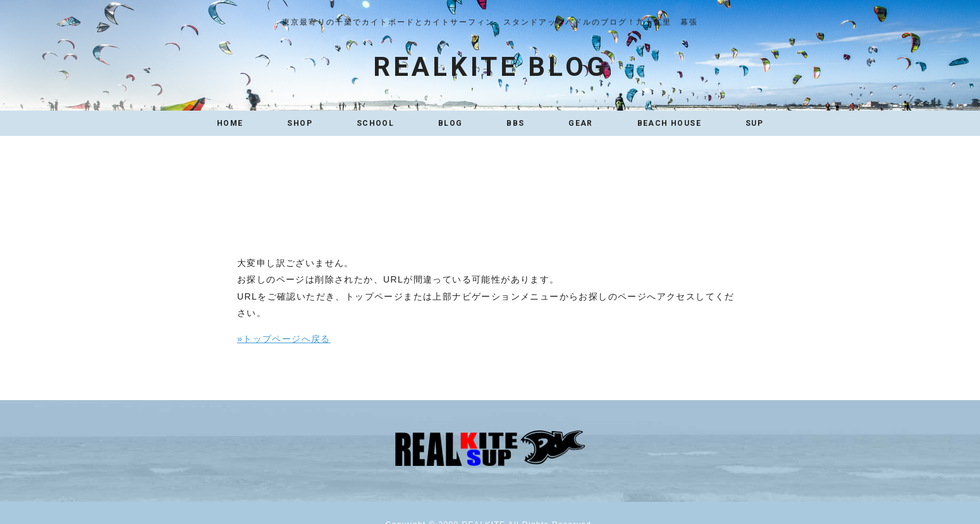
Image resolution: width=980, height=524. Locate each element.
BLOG (450, 123)
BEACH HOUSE (669, 123)
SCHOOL (375, 123)
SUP (754, 123)
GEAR (581, 123)
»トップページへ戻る (284, 339)
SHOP (300, 123)
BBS (515, 123)
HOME (230, 123)
